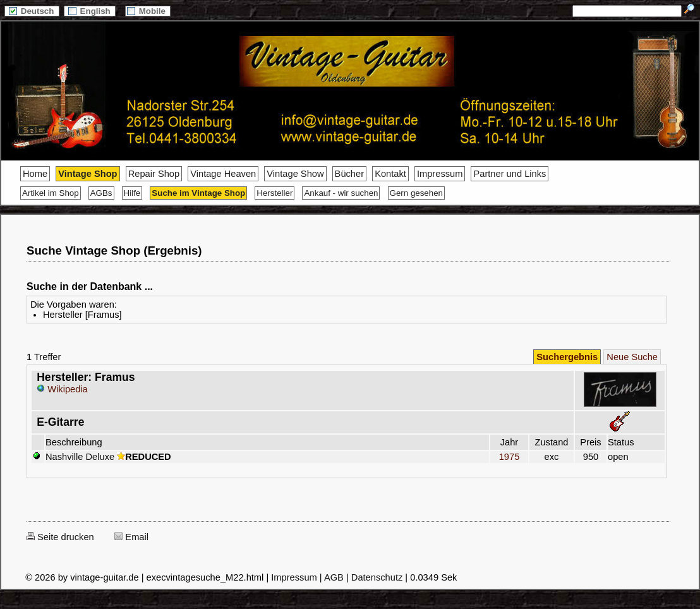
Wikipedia (62, 389)
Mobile (148, 11)
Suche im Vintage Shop (198, 193)
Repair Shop (154, 174)
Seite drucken (60, 537)
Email (131, 537)
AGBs (101, 193)
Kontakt (390, 174)
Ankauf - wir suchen (341, 193)
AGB (334, 577)
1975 (509, 457)
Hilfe (132, 193)
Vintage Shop (87, 174)
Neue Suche (632, 357)
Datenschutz (377, 577)
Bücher (349, 174)
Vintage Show (295, 174)
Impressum (440, 174)
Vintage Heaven (223, 174)
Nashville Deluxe (80, 457)
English (90, 11)
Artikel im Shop (51, 193)
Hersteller (275, 193)
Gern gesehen (416, 193)
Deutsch (32, 11)
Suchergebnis (567, 357)
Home (35, 174)
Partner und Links (510, 174)
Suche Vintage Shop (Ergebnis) (114, 250)
